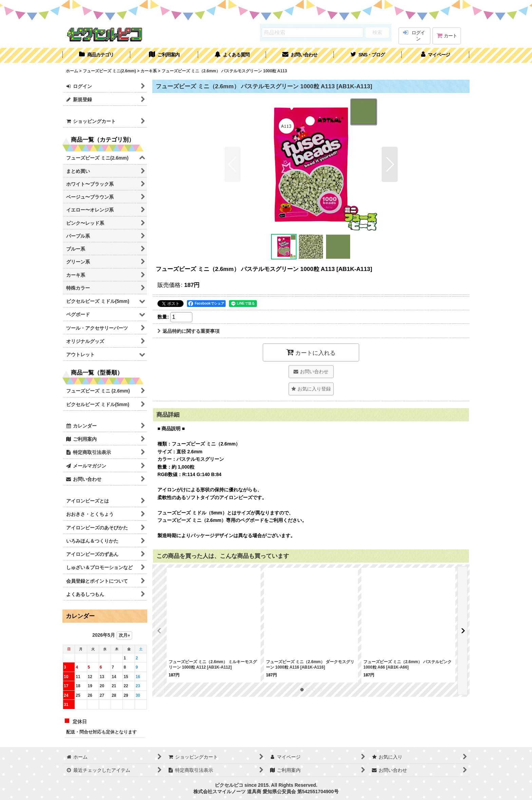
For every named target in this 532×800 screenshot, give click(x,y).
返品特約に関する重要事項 (188, 331)
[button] (368, 55)
